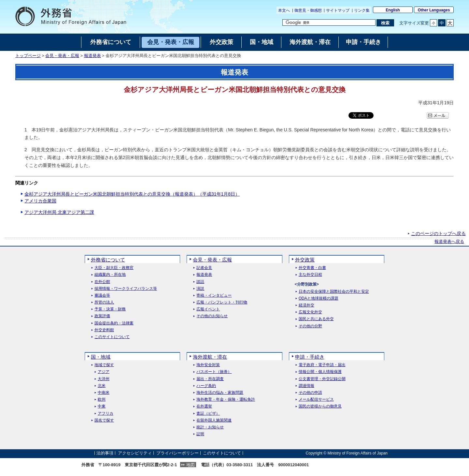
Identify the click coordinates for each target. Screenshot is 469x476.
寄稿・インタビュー (214, 296)
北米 (102, 386)
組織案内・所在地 (110, 275)
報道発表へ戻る (449, 242)
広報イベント (208, 309)
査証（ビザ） (208, 414)
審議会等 (102, 296)
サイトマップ (338, 10)
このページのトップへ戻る (438, 233)
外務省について (108, 260)
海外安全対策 (208, 365)
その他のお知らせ (212, 316)
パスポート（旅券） (214, 372)
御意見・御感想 (308, 10)
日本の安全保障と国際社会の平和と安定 (334, 292)
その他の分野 (310, 326)
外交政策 (305, 260)
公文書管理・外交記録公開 (322, 379)
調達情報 (306, 386)
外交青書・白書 (312, 268)
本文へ (284, 10)
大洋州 (104, 379)
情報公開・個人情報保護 (320, 372)
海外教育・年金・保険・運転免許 (226, 400)
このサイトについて (112, 337)
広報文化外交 (310, 312)
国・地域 (101, 357)
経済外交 (306, 305)
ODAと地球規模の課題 (319, 298)
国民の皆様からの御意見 (320, 406)
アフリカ (106, 414)
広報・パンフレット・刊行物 (222, 302)
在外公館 (102, 282)
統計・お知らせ (210, 427)
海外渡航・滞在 (210, 357)
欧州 (102, 400)
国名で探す (104, 420)
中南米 (104, 393)
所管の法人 (104, 302)
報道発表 (92, 56)
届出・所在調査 (210, 379)
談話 (200, 282)
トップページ (28, 56)
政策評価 (102, 316)
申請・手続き (310, 357)
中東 (102, 406)
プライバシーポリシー (178, 453)
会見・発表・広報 (62, 56)
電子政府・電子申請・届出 (322, 365)
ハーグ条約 (206, 386)
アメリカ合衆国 (40, 201)
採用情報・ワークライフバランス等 (126, 289)
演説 (200, 289)
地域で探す (104, 365)
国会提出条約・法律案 (114, 323)
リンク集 (362, 10)
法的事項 (105, 453)
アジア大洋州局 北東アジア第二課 (59, 212)
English (393, 10)
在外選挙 (204, 406)
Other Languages (434, 10)
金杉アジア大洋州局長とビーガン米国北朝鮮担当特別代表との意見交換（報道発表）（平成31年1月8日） (132, 194)
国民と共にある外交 (316, 319)
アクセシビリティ (135, 453)
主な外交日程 (310, 275)
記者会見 (204, 268)
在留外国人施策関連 (214, 420)
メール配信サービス (316, 400)
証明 (200, 434)
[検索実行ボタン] (385, 23)
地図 (191, 465)
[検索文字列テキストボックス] (329, 22)
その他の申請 (310, 393)
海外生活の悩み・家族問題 (220, 393)
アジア (104, 372)
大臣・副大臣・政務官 (114, 268)
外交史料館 (104, 330)
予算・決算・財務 (110, 309)
